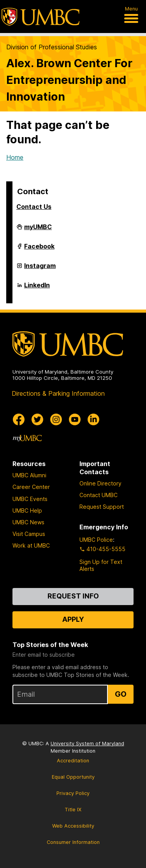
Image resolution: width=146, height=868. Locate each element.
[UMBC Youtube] (75, 419)
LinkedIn (37, 288)
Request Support (102, 507)
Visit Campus (29, 534)
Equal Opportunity (73, 777)
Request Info (73, 596)
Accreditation (73, 761)
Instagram (40, 269)
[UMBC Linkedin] (93, 419)
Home (15, 157)
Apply (73, 619)
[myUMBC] (27, 438)
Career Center (31, 487)
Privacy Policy (73, 793)
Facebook (39, 249)
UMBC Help (27, 511)
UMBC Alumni (29, 475)
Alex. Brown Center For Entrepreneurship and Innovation (69, 80)
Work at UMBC (31, 545)
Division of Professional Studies (52, 47)
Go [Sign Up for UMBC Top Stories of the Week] (121, 694)
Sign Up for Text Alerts (101, 565)
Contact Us (34, 207)
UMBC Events (30, 499)
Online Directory (100, 483)
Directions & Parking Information (58, 393)
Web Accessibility (73, 826)
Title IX (73, 810)
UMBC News (28, 522)
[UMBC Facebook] (19, 419)
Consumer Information (73, 842)
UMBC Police (96, 540)
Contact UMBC (99, 495)
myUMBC (38, 230)
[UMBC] (40, 17)
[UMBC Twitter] (37, 419)
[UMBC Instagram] (56, 419)
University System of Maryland (87, 744)
